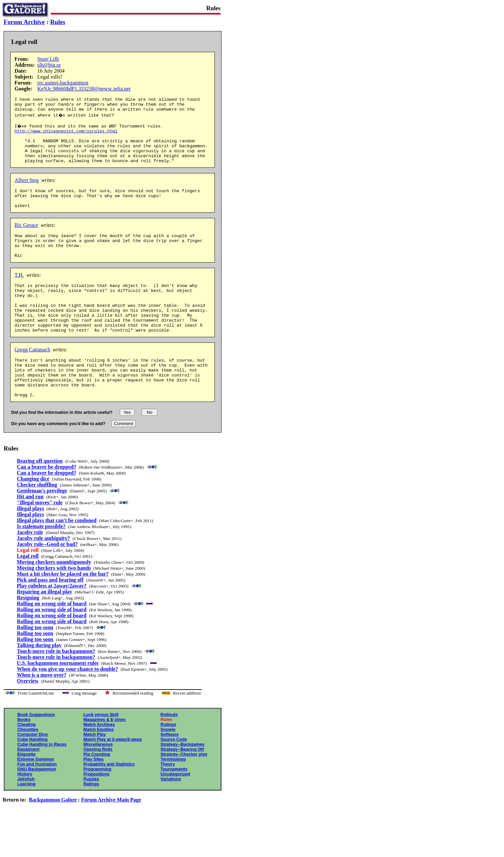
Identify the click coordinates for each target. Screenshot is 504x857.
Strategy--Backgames (182, 782)
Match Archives (99, 762)
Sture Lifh (48, 59)
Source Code (174, 777)
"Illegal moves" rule (40, 540)
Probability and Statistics (109, 802)
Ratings (91, 821)
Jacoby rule (30, 570)
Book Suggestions (36, 752)
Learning (26, 821)
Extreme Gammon (35, 797)
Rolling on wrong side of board (52, 641)
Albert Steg (27, 191)
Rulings (168, 762)
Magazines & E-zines (105, 757)
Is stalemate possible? (41, 564)
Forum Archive (24, 22)
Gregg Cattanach (32, 379)
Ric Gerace (26, 240)
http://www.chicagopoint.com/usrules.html (66, 136)
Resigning (28, 635)
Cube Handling (32, 777)
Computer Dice (32, 772)
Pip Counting (97, 792)
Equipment (28, 787)
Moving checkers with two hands (54, 606)
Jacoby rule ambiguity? (43, 576)
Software (169, 772)
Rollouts (169, 752)
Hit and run (30, 534)
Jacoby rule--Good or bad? (47, 582)
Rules (58, 22)
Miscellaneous (98, 782)
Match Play (95, 772)
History (25, 812)
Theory (168, 802)
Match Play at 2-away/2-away (113, 777)
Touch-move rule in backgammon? (56, 689)
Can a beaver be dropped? (47, 504)
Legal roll (28, 594)
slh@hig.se (49, 65)
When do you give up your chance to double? (67, 707)
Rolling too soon (35, 665)
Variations (171, 817)
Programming (98, 807)
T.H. (19, 295)
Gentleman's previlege (42, 528)
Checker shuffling (37, 522)
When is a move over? (42, 713)
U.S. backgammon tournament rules (58, 701)
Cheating (26, 762)
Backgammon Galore (53, 837)
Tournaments (174, 807)
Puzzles (91, 817)
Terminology (173, 797)
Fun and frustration (37, 802)
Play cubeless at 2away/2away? (52, 623)
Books (24, 757)
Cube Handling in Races (42, 782)
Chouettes (28, 767)
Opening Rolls (98, 787)
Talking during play (39, 683)
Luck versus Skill (101, 752)
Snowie (168, 767)
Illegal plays (30, 546)
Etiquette (26, 792)
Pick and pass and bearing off (50, 617)
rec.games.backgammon (63, 83)
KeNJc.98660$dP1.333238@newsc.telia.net (84, 89)
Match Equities (99, 767)
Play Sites (94, 797)
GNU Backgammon (37, 807)
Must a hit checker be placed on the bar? (63, 611)
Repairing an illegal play (45, 629)
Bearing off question (40, 499)
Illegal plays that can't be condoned (57, 558)
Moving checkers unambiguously (54, 600)
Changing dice (33, 516)
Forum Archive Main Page (111, 837)
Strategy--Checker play (184, 792)
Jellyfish (26, 817)
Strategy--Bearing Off (182, 787)
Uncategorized (175, 812)
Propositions (97, 812)
